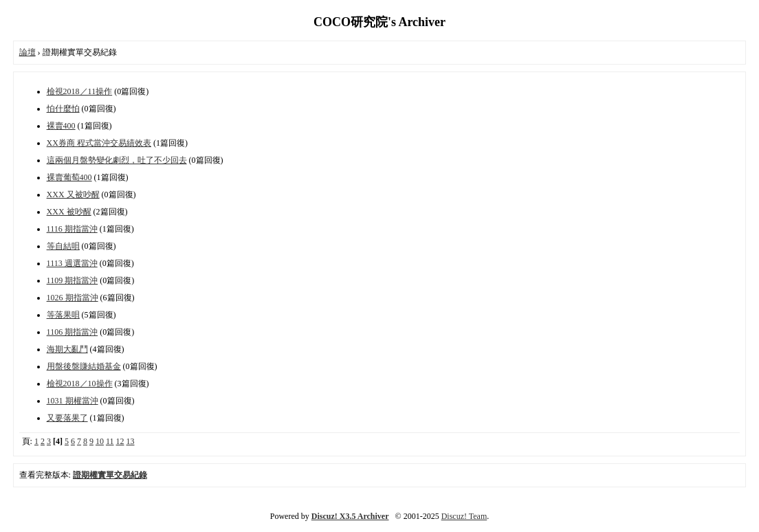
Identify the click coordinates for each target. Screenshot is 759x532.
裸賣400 (61, 126)
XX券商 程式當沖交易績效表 (99, 143)
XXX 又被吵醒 (73, 195)
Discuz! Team (464, 516)
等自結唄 (63, 246)
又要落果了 (67, 418)
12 (120, 441)
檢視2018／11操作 (80, 91)
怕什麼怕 (63, 109)
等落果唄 (63, 315)
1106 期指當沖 (73, 332)
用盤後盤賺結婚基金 (84, 366)
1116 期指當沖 (72, 229)
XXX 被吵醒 (69, 212)
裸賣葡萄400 (69, 177)
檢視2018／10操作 (80, 384)
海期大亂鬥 (67, 349)
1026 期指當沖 (73, 298)
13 (131, 441)
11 (110, 441)
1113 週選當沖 (72, 263)
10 (100, 441)
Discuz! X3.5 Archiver (350, 516)
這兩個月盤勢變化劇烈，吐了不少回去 (117, 160)
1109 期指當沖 (73, 280)
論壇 (27, 52)
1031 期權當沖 (73, 401)
